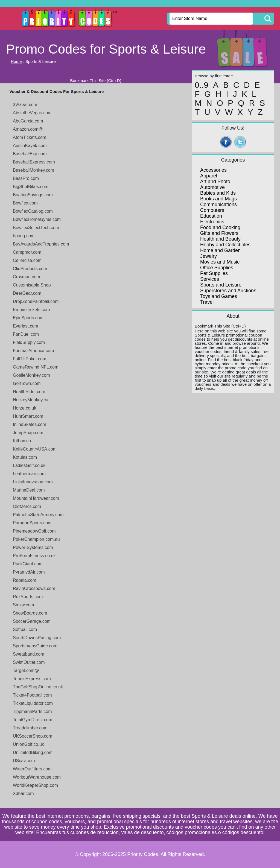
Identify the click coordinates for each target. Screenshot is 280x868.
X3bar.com (23, 794)
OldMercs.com (27, 506)
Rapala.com (24, 580)
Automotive (212, 187)
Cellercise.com (27, 260)
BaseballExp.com (30, 154)
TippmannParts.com (32, 711)
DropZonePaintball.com (36, 301)
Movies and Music (220, 262)
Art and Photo (215, 182)
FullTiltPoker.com (30, 359)
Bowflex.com (25, 203)
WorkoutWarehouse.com (37, 777)
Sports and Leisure (221, 285)
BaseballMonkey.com (33, 170)
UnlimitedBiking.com (33, 752)
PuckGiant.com (28, 564)
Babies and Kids (218, 193)
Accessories (213, 170)
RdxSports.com (28, 597)
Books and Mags (218, 199)
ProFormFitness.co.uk (34, 556)
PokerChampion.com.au (36, 539)
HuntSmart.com (28, 416)
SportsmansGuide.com (35, 646)
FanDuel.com (26, 334)
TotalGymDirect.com (33, 720)
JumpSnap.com (28, 433)
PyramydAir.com (29, 572)
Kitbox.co (22, 441)
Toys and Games (219, 296)
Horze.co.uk (24, 408)
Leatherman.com (29, 474)
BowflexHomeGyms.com (37, 219)
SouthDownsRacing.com (37, 638)
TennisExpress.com (32, 679)
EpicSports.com (28, 318)
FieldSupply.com (29, 342)
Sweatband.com (29, 654)
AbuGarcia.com (28, 121)
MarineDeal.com (29, 490)
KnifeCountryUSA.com (35, 449)
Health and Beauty (220, 239)
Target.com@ (26, 670)
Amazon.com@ (28, 129)
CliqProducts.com (30, 269)
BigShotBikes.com (31, 187)
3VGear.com (25, 105)
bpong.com (24, 236)
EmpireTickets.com (31, 310)
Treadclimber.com (30, 728)
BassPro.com (26, 178)
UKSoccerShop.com (33, 736)
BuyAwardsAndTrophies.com (41, 244)
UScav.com (24, 761)
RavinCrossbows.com (34, 588)
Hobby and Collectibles (225, 245)
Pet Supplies (214, 273)
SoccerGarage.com (32, 621)
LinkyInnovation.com (33, 482)
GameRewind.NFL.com (36, 367)
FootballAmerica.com (33, 351)
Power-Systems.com (33, 547)
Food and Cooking (220, 227)
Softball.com (25, 629)
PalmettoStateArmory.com (38, 515)
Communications (218, 204)
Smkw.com (23, 605)
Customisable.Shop (32, 285)
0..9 (202, 85)
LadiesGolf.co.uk (29, 465)
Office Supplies (217, 268)
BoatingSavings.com (33, 195)
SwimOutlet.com (29, 662)
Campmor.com (27, 252)
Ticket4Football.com (32, 695)
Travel (207, 302)
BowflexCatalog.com (33, 211)
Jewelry (208, 256)
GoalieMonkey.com (31, 375)
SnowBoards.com (30, 613)
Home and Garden (220, 250)
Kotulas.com (25, 457)
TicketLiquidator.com (33, 703)
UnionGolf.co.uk (28, 744)
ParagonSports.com (32, 523)
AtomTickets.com (30, 137)
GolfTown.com (27, 383)
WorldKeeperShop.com (35, 785)
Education (211, 216)
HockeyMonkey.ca (31, 400)
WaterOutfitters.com (32, 769)
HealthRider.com (29, 392)
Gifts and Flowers (219, 233)
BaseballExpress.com (34, 162)
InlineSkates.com (30, 424)
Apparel (209, 176)
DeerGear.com (27, 293)
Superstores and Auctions (228, 291)
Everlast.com (25, 326)
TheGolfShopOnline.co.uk (38, 687)
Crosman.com (27, 277)
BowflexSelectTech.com (36, 228)
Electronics (212, 222)
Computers (212, 210)
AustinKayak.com (30, 146)
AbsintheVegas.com (32, 113)
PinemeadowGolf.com (34, 531)
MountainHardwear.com (36, 498)
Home (16, 61)
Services (210, 279)
